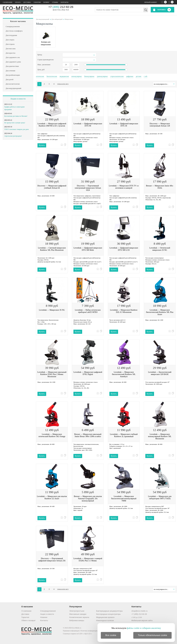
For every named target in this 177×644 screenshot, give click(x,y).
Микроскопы (69, 19)
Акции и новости (18, 99)
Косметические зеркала (79, 617)
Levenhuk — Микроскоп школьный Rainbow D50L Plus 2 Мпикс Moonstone (52, 374)
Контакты (65, 2)
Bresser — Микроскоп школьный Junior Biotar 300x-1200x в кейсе (88, 435)
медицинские (64, 76)
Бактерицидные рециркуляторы (109, 611)
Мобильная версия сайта (142, 620)
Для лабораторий (57, 19)
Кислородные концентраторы (108, 614)
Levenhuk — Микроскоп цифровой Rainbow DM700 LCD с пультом (52, 125)
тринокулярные (102, 76)
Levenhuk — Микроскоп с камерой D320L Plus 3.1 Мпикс (88, 560)
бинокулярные (89, 76)
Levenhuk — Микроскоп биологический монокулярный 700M (124, 499)
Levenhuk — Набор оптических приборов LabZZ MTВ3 (88, 311)
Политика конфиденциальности (92, 631)
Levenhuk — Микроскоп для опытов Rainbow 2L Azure (52, 497)
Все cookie (111, 635)
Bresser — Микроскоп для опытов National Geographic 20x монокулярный (88, 499)
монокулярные (76, 76)
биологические (52, 76)
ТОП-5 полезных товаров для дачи (16, 129)
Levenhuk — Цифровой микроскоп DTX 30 (124, 125)
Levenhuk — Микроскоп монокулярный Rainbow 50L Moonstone (160, 436)
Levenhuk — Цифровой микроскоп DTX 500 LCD (124, 249)
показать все (63, 84)
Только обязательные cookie (152, 635)
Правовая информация (71, 631)
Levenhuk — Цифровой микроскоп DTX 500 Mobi (88, 249)
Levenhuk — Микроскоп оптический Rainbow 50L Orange (52, 435)
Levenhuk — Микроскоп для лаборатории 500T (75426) (160, 497)
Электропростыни (77, 611)
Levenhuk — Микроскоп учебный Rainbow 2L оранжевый (124, 435)
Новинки (44, 617)
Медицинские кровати (105, 617)
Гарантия (25, 617)
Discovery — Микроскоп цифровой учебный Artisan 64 (52, 187)
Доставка (27, 2)
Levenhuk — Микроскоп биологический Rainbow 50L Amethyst (124, 374)
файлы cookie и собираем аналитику (144, 628)
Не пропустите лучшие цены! (15, 123)
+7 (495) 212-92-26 (139, 614)
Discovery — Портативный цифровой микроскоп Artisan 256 (52, 560)
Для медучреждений (43, 19)
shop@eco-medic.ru (139, 611)
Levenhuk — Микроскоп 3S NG (52, 310)
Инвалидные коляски (105, 620)
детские (139, 76)
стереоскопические (117, 76)
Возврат (46, 2)
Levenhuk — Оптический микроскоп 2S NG (160, 249)
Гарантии (37, 2)
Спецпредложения (48, 611)
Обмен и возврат (28, 620)
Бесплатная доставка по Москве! (16, 116)
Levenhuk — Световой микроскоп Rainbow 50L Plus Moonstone (52, 249)
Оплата (18, 2)
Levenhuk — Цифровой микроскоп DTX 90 (88, 125)
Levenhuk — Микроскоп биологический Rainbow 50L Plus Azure (160, 312)
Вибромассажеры (77, 620)
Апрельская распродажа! (13, 136)
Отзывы (55, 2)
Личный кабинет (151, 2)
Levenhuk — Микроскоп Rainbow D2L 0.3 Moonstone (124, 311)
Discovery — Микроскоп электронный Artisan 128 (160, 125)
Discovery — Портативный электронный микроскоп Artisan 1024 (88, 188)
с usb (146, 76)
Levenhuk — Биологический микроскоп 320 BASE (160, 373)
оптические (40, 76)
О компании (7, 2)
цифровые (130, 76)
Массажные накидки (78, 614)
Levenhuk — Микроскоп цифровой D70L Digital (88, 373)
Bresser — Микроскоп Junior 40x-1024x (160, 187)
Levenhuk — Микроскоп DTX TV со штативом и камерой (124, 187)
